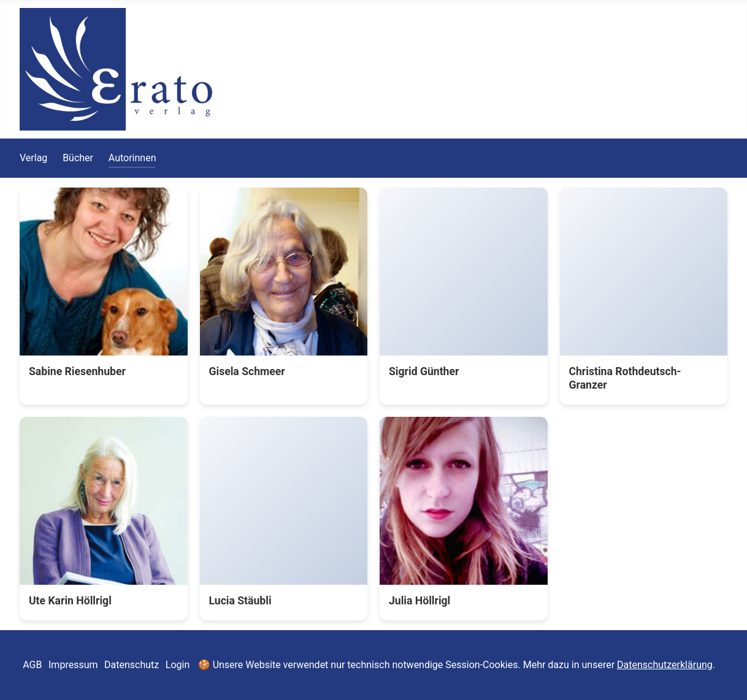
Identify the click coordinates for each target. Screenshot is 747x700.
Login (178, 665)
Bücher (78, 158)
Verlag (33, 158)
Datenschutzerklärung (665, 665)
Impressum (73, 665)
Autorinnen (132, 158)
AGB (32, 665)
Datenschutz (132, 665)
